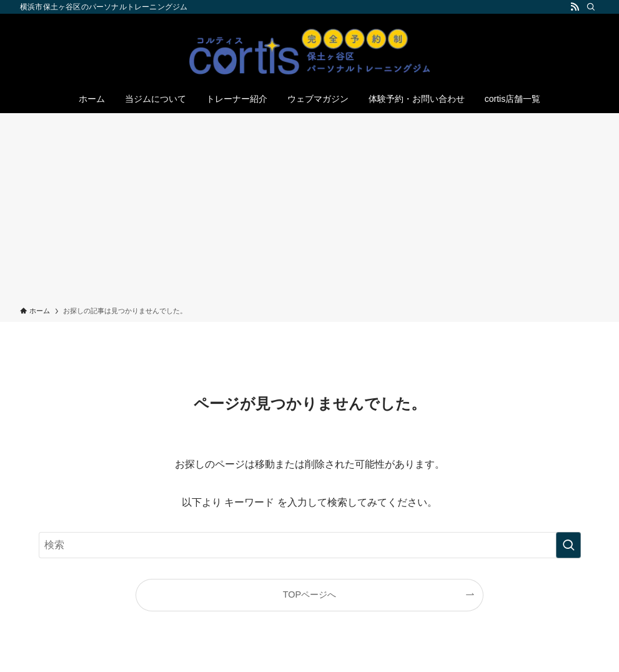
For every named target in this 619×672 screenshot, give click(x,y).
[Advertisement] (309, 212)
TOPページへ (309, 594)
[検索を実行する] (568, 545)
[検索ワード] (310, 545)
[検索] (591, 7)
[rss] (575, 7)
